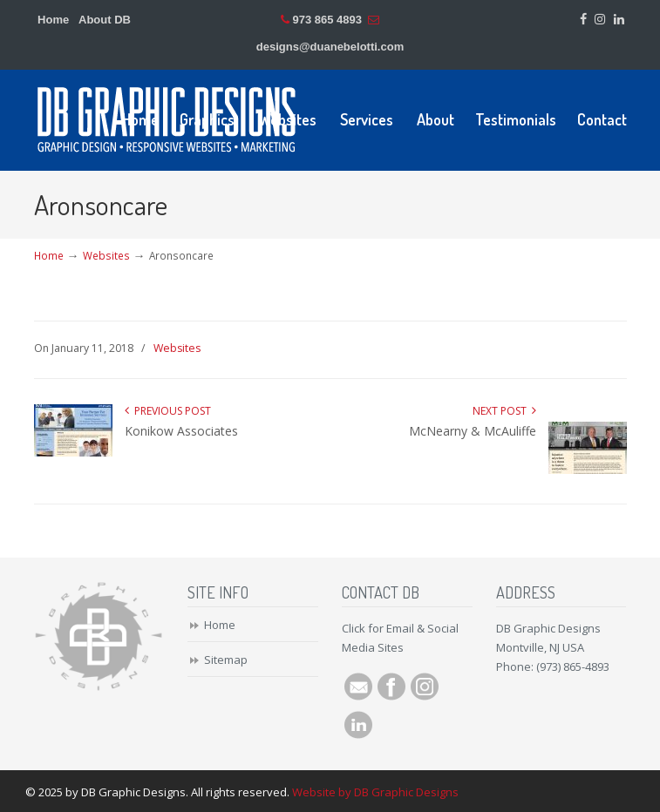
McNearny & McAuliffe (473, 431)
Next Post (504, 411)
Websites (106, 255)
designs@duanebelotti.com (330, 47)
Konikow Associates (181, 431)
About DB (105, 20)
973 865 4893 (327, 20)
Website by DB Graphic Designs (375, 792)
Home (53, 20)
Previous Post (168, 411)
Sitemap (226, 660)
